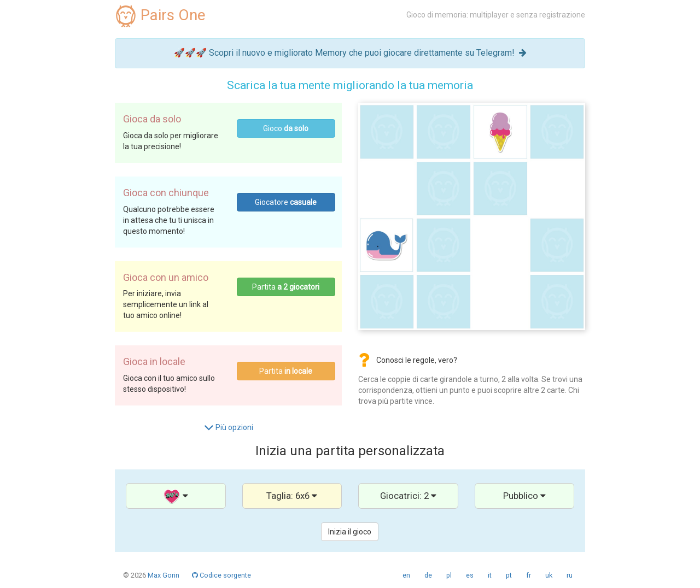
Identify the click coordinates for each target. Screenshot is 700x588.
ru (570, 575)
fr (529, 575)
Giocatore (286, 202)
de (428, 575)
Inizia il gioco (350, 532)
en (406, 575)
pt (509, 575)
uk (549, 575)
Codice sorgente (221, 575)
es (470, 575)
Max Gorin (164, 575)
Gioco (286, 128)
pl (449, 575)
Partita (286, 287)
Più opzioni (229, 427)
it (490, 575)
